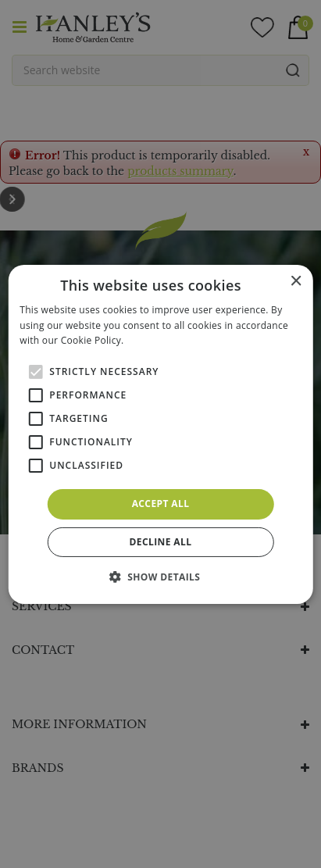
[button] (161, 577)
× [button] (296, 281)
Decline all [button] (161, 542)
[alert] (160, 434)
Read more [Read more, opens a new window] (152, 340)
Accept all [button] (161, 504)
